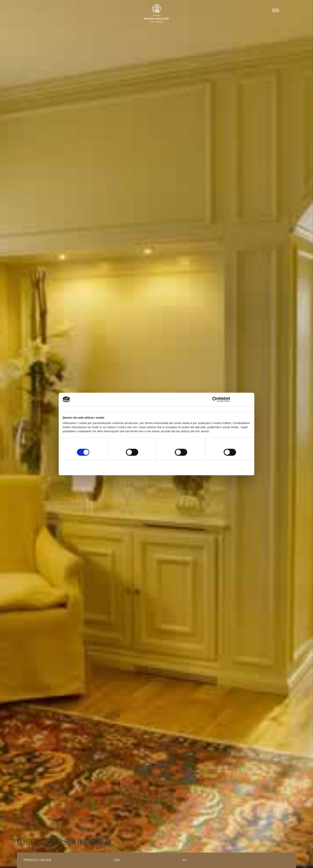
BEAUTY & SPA (73, 10)
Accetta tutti (219, 467)
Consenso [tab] (68, 409)
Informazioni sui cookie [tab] (206, 409)
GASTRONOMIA (111, 10)
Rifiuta (93, 467)
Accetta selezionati (156, 467)
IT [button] (262, 10)
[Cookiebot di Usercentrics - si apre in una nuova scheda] (231, 399)
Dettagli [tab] (131, 409)
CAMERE (42, 10)
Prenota (242, 10)
